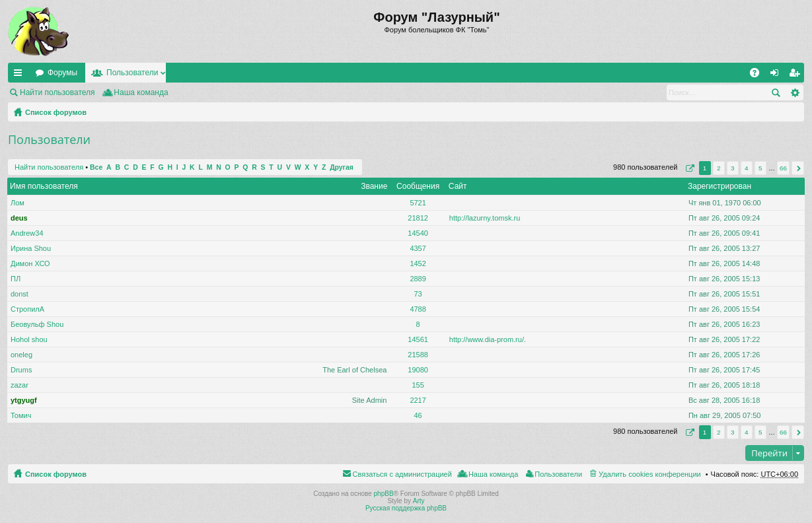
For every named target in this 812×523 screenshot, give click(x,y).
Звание (374, 186)
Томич (21, 415)
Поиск (776, 92)
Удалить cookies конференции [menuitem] (650, 474)
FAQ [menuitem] (759, 75)
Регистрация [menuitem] (797, 75)
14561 (418, 339)
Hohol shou (29, 339)
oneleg (21, 355)
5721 (418, 203)
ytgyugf (24, 400)
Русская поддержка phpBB (406, 508)
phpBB (384, 494)
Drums (21, 370)
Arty (419, 501)
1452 (418, 263)
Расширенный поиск (794, 92)
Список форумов (56, 112)
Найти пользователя (57, 92)
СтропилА (27, 309)
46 (418, 415)
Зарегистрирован (720, 186)
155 (418, 385)
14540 (418, 233)
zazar (19, 385)
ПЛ (16, 279)
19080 (418, 370)
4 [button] (747, 168)
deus (19, 218)
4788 (418, 309)
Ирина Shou (31, 248)
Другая (342, 167)
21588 (418, 355)
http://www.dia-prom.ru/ (487, 339)
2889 (418, 279)
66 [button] (783, 168)
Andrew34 (27, 233)
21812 (418, 218)
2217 (418, 400)
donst (19, 294)
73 (418, 294)
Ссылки (20, 75)
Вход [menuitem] (777, 75)
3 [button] (733, 168)
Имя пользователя (44, 186)
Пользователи (132, 73)
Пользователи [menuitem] (558, 474)
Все (96, 167)
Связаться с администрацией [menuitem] (402, 474)
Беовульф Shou (37, 324)
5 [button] (760, 168)
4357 (418, 248)
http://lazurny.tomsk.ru (485, 218)
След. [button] (798, 168)
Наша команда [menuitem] (141, 92)
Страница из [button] (688, 168)
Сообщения (418, 186)
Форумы (62, 73)
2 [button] (719, 168)
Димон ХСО (30, 263)
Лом (18, 203)
